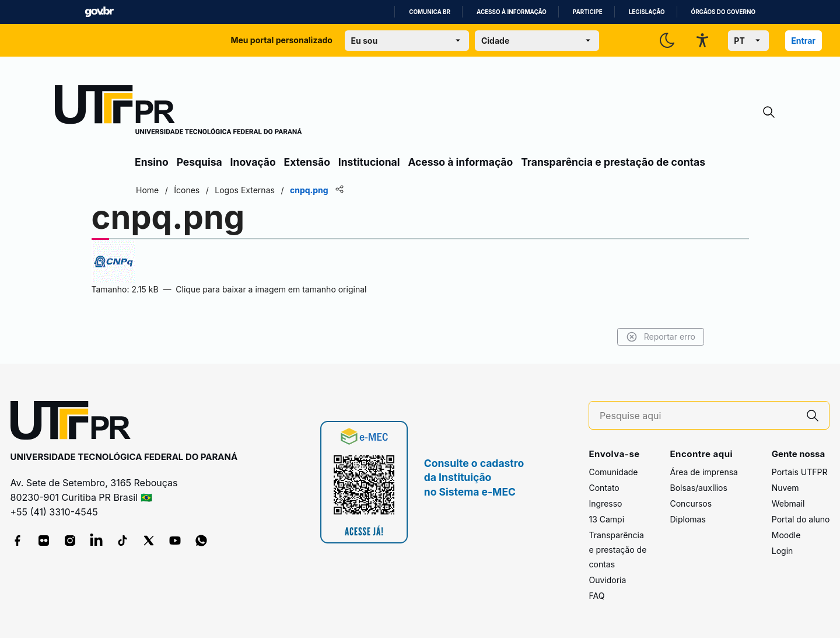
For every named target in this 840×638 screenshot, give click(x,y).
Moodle (786, 535)
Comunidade (613, 472)
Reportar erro (661, 337)
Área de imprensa (703, 472)
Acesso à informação (512, 12)
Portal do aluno (801, 519)
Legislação (647, 12)
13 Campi (606, 519)
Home (147, 190)
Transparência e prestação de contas (613, 162)
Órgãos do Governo (723, 12)
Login (783, 551)
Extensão (307, 162)
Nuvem (785, 488)
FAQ (596, 596)
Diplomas (687, 519)
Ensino (152, 162)
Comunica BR (430, 12)
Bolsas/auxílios (698, 488)
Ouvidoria (607, 580)
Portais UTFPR (800, 472)
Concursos (691, 503)
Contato (604, 488)
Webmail (788, 503)
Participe (588, 12)
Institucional (369, 162)
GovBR (99, 12)
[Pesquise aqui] (698, 416)
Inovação (253, 162)
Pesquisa (199, 162)
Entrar (803, 41)
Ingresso (605, 503)
